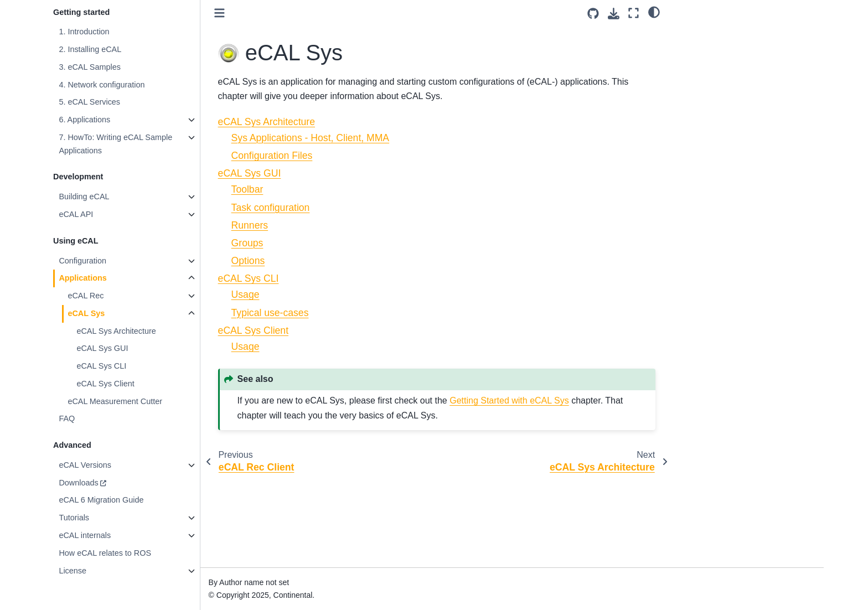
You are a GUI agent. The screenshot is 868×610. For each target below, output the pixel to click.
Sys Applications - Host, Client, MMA (311, 138)
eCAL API (76, 214)
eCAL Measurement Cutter (115, 401)
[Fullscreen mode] (634, 13)
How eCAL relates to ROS (105, 553)
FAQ (67, 418)
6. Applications (84, 120)
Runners (250, 225)
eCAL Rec (86, 296)
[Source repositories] (593, 14)
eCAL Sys (86, 313)
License (73, 571)
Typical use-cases (270, 313)
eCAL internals (85, 535)
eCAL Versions (85, 465)
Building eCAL (84, 197)
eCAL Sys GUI (102, 348)
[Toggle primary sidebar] (219, 13)
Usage (246, 294)
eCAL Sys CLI (101, 366)
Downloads (78, 483)
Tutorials (74, 518)
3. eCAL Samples (89, 67)
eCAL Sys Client (105, 384)
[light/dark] (654, 12)
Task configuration (271, 208)
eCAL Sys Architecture (116, 331)
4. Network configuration (102, 85)
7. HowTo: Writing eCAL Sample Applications (115, 144)
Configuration (82, 261)
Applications (82, 278)
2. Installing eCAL (90, 49)
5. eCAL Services (89, 102)
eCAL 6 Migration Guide (101, 500)
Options (248, 261)
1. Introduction (84, 32)
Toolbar (247, 189)
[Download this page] (614, 14)
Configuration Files (272, 156)
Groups (247, 243)
